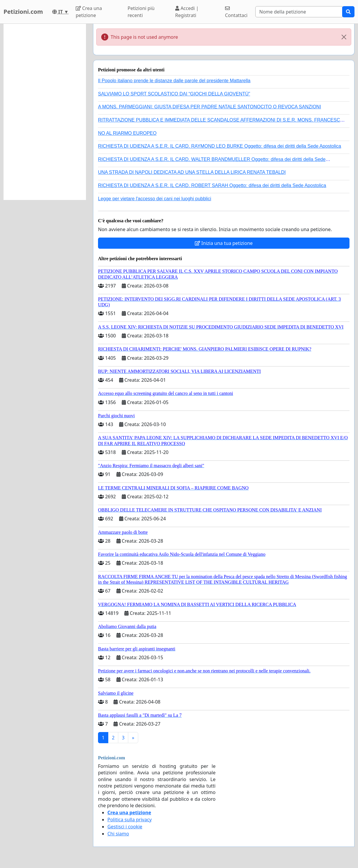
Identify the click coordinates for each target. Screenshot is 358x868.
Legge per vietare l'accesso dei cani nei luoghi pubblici (155, 199)
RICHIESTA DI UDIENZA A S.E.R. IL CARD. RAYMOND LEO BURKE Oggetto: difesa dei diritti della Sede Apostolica (219, 146)
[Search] (299, 12)
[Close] (344, 37)
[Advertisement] (45, 112)
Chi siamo (118, 834)
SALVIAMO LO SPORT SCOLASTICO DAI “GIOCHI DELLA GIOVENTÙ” (174, 94)
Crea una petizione (89, 12)
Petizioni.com (23, 12)
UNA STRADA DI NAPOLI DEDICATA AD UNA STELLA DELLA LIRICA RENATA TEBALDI (192, 172)
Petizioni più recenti (141, 12)
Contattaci (236, 12)
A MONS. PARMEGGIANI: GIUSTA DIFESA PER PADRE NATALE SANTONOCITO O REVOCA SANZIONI (210, 107)
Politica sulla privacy (130, 820)
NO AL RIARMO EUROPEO (127, 133)
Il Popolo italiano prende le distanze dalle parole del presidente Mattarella (174, 81)
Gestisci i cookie (125, 827)
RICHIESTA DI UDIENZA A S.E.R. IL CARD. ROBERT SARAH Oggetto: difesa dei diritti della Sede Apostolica (212, 185)
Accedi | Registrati (187, 12)
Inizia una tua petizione (224, 243)
